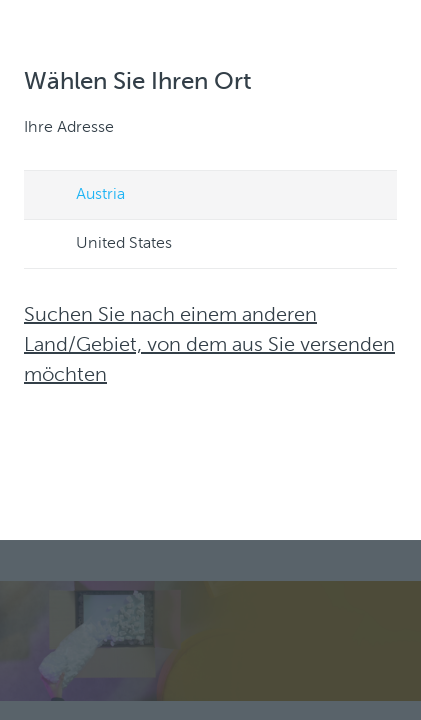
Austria (81, 196)
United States (105, 245)
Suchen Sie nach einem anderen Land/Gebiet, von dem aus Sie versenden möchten (209, 346)
